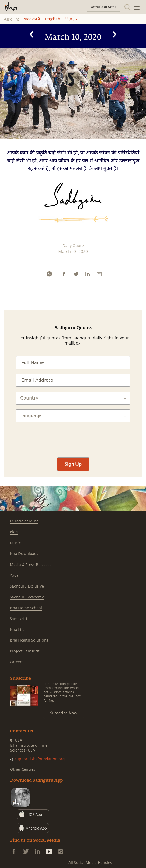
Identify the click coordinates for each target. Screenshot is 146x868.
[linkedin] (87, 274)
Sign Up (73, 464)
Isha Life (17, 630)
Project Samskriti (25, 651)
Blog (14, 532)
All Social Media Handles (90, 863)
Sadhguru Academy (27, 597)
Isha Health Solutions (29, 640)
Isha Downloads (24, 554)
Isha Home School (26, 608)
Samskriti (19, 619)
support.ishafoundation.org (40, 759)
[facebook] (64, 274)
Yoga (14, 576)
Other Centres (23, 769)
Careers (17, 662)
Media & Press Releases (31, 565)
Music (15, 543)
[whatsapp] (49, 274)
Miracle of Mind (24, 521)
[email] (99, 274)
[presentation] (73, 437)
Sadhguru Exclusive (27, 586)
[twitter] (76, 274)
